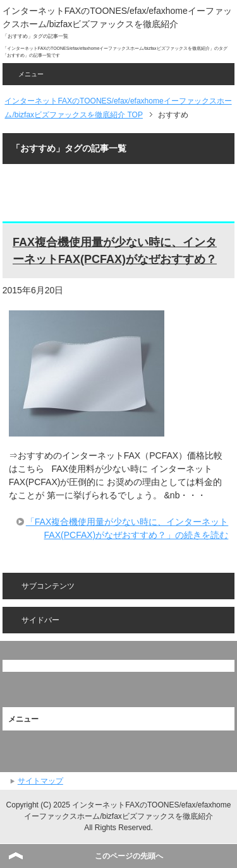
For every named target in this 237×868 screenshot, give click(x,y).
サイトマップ (40, 781)
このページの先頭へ (129, 856)
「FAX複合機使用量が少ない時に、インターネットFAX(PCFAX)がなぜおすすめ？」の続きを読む (127, 528)
